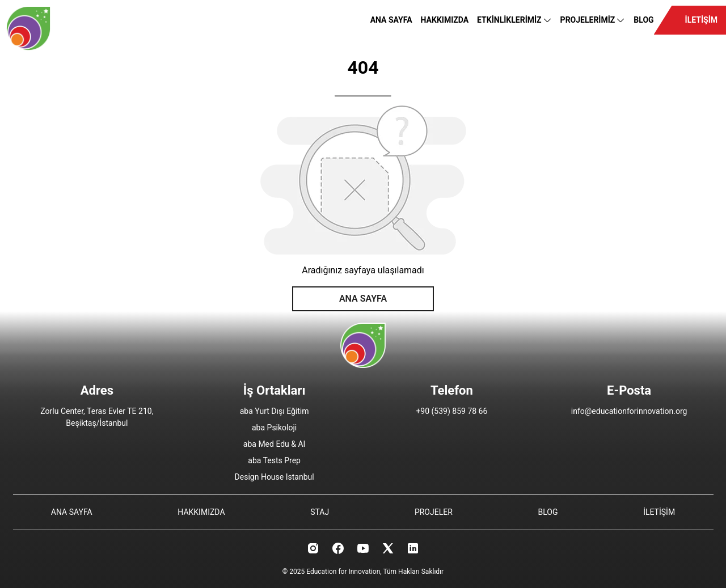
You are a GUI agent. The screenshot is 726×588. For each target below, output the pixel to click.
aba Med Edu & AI (275, 444)
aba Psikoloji (274, 428)
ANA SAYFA (391, 20)
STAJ (320, 512)
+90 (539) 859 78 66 (451, 411)
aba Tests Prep (274, 460)
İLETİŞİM (701, 20)
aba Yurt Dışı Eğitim (275, 411)
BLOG (643, 20)
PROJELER (434, 512)
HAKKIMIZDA (445, 20)
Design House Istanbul (275, 477)
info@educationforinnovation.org (629, 411)
